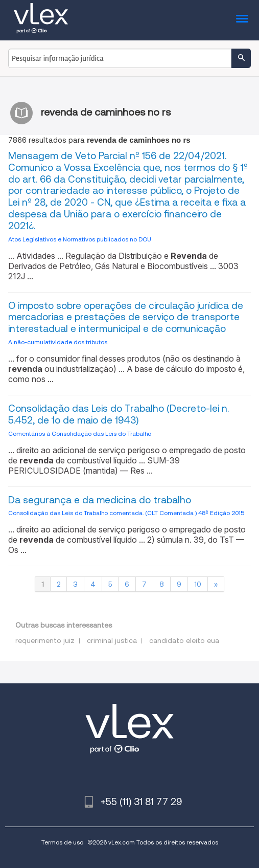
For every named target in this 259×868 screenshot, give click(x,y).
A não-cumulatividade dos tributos (58, 342)
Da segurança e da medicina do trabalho (100, 500)
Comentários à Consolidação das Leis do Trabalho (80, 433)
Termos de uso (62, 842)
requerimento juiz (45, 640)
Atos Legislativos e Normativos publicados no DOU (80, 239)
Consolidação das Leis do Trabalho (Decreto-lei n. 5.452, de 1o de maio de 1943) (119, 414)
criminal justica (112, 640)
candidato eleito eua (184, 640)
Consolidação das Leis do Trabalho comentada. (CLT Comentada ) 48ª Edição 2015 (126, 513)
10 (198, 584)
